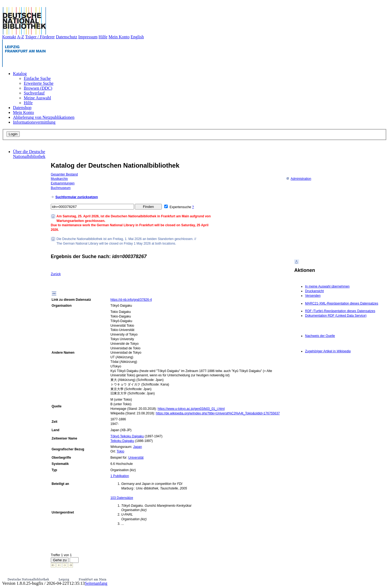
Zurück (56, 274)
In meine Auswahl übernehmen (327, 286)
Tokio (120, 451)
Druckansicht (314, 291)
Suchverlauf (34, 93)
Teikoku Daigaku (122, 441)
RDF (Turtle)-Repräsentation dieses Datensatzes (340, 311)
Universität (136, 458)
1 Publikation (120, 476)
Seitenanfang (96, 583)
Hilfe (103, 37)
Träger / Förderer (40, 37)
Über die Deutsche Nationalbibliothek (29, 154)
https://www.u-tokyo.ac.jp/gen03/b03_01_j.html (191, 409)
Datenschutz (67, 37)
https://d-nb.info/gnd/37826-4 (131, 300)
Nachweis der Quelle (320, 336)
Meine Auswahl (37, 98)
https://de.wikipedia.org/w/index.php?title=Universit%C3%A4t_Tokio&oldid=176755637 (218, 413)
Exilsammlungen (63, 183)
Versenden (313, 296)
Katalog (20, 74)
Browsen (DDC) (38, 88)
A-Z (21, 37)
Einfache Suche (37, 78)
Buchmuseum (61, 188)
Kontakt (9, 37)
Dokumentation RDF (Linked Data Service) (336, 316)
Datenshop (22, 108)
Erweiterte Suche (39, 83)
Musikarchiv (59, 179)
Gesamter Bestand (64, 174)
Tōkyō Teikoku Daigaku (127, 436)
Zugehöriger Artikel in (328, 351)
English (137, 37)
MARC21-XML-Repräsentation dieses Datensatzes (342, 303)
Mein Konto (119, 37)
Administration (299, 179)
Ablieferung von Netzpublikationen (44, 117)
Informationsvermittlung (34, 122)
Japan (138, 447)
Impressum (88, 37)
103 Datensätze (122, 498)
